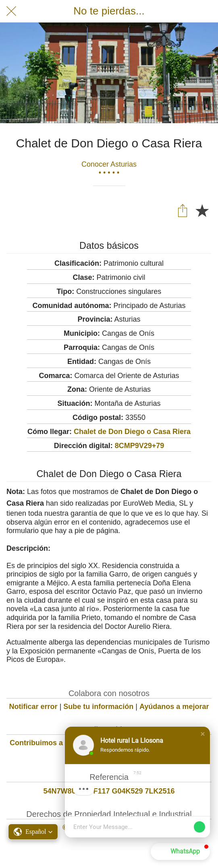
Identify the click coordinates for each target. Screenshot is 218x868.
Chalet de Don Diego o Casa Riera (132, 432)
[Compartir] (183, 210)
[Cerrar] (11, 11)
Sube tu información (98, 707)
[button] (203, 734)
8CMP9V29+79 (140, 446)
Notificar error (33, 707)
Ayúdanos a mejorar (174, 707)
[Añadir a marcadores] (202, 210)
